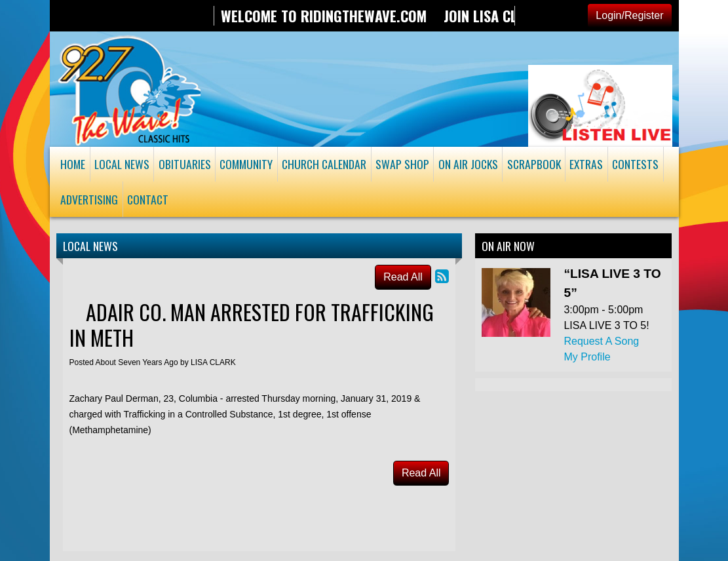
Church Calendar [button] (324, 164)
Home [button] (73, 164)
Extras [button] (586, 164)
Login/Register (629, 15)
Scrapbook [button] (534, 164)
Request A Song (601, 341)
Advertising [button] (89, 199)
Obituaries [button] (185, 164)
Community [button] (246, 164)
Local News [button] (122, 164)
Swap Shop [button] (402, 164)
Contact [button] (148, 199)
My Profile (587, 357)
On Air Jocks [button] (468, 164)
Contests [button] (635, 164)
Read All (403, 277)
